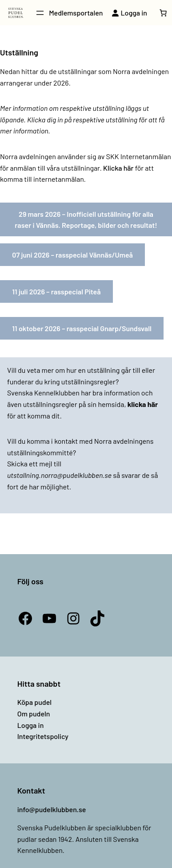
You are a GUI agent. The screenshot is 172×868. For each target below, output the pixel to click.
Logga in (31, 725)
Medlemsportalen (76, 13)
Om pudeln (34, 714)
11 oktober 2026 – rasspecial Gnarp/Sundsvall (82, 328)
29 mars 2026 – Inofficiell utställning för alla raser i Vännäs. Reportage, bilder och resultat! (86, 220)
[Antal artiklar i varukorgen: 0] (163, 13)
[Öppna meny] (40, 13)
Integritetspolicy (43, 736)
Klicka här (118, 168)
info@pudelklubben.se (52, 809)
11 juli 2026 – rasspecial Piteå (56, 291)
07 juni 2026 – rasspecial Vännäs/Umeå (72, 255)
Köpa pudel (34, 702)
